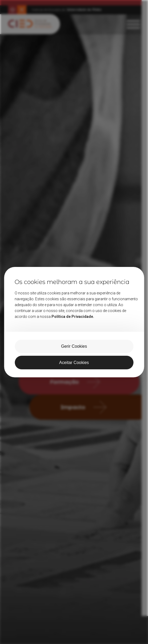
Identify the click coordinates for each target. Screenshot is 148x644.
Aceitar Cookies (74, 363)
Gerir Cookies (74, 346)
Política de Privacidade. (73, 316)
